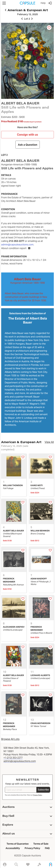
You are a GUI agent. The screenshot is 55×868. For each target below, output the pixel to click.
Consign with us (27, 135)
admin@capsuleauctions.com (17, 245)
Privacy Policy (37, 795)
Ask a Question (28, 145)
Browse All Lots (10, 739)
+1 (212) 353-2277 (13, 758)
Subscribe (43, 790)
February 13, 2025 (27, 14)
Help (43, 3)
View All (49, 442)
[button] (4, 3)
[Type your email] (21, 790)
